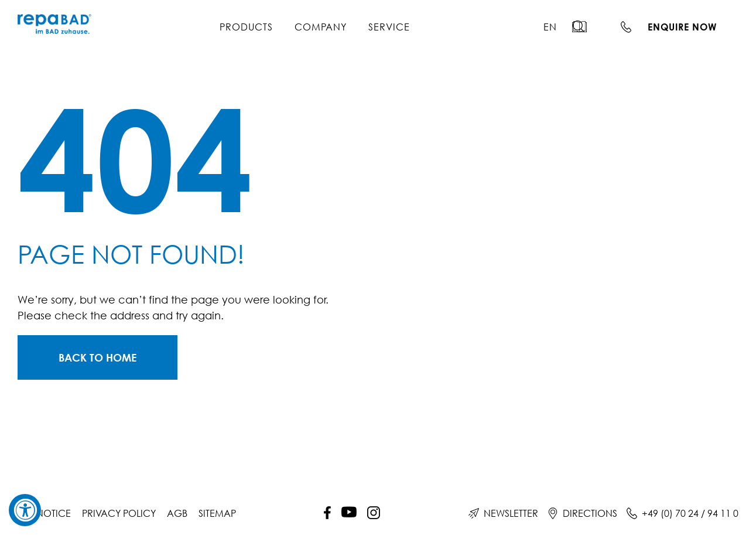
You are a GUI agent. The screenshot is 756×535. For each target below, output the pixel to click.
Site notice (44, 513)
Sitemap (217, 513)
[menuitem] (550, 27)
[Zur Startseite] (98, 357)
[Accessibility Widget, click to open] (25, 510)
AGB (177, 513)
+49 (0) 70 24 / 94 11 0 (690, 513)
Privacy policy (119, 513)
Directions (590, 513)
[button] (586, 26)
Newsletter (511, 513)
